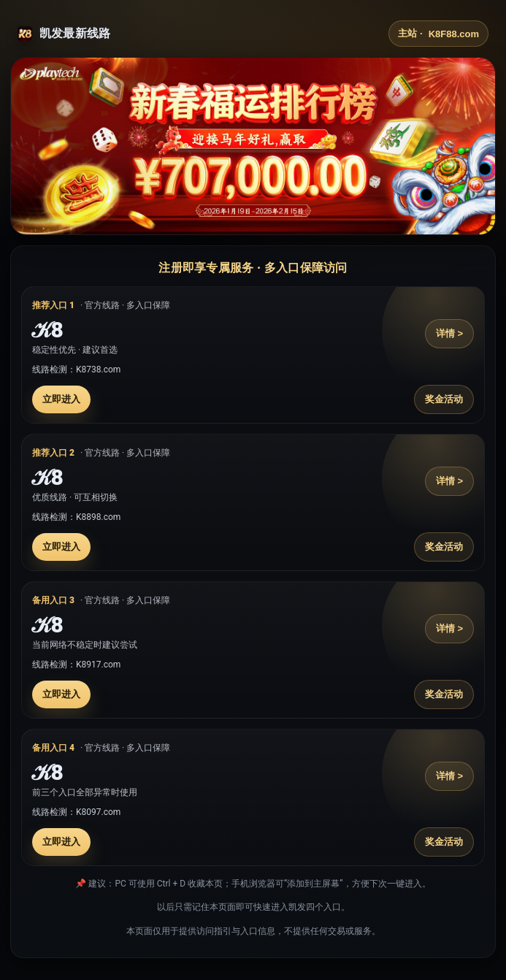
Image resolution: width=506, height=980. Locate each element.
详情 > (449, 333)
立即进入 (61, 399)
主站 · (438, 34)
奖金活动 (444, 399)
